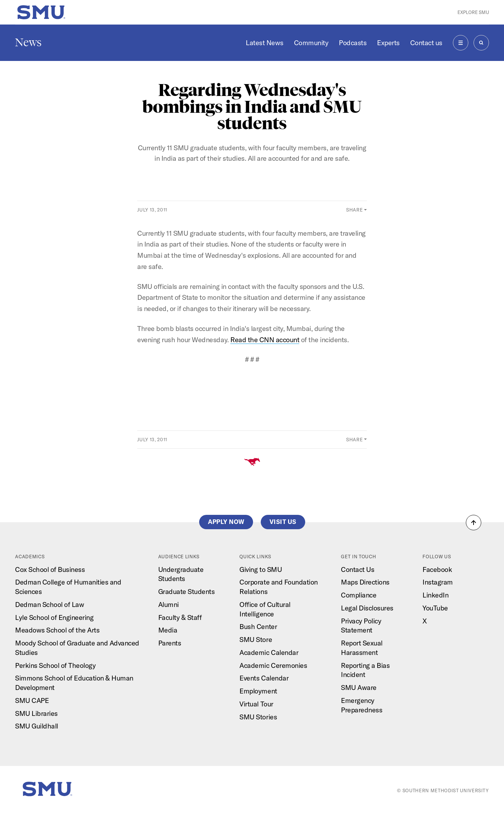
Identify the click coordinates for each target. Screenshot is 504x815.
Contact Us (358, 569)
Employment (258, 691)
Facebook (437, 569)
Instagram (438, 582)
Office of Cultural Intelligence (265, 609)
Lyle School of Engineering (54, 617)
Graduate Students (187, 591)
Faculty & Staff (180, 617)
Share (354, 210)
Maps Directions (365, 582)
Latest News (265, 43)
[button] (474, 523)
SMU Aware (359, 687)
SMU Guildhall (37, 726)
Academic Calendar (269, 652)
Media (168, 630)
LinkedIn (435, 595)
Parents (170, 643)
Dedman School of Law (50, 604)
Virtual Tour (256, 704)
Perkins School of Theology (55, 665)
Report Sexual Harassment (362, 648)
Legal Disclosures (367, 608)
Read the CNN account (265, 340)
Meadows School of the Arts (57, 630)
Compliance (359, 595)
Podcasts (353, 43)
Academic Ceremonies (273, 665)
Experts (388, 43)
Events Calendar (264, 678)
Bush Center (258, 626)
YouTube (435, 608)
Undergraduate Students (181, 574)
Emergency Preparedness (362, 705)
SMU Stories (258, 717)
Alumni (169, 604)
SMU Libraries (36, 713)
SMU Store (256, 639)
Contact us (426, 43)
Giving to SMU (261, 569)
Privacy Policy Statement (361, 626)
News (28, 42)
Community (311, 43)
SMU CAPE (32, 700)
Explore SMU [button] (473, 12)
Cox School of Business (50, 569)
